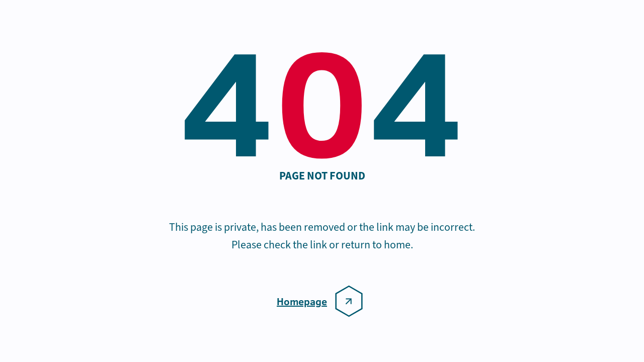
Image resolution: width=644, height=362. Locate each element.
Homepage (302, 301)
